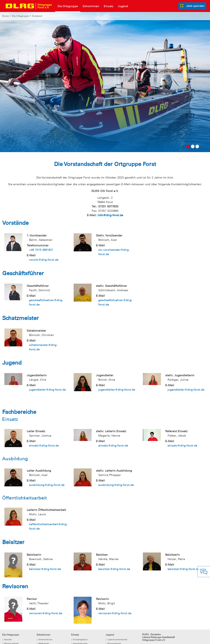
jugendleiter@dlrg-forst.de (47, 390)
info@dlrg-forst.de (110, 215)
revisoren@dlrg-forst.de (46, 613)
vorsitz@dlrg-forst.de (44, 260)
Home (6, 16)
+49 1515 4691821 (41, 250)
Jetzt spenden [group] (192, 6)
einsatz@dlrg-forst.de (44, 445)
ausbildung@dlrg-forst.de (47, 485)
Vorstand (37, 16)
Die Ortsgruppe (20, 16)
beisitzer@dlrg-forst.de (45, 569)
